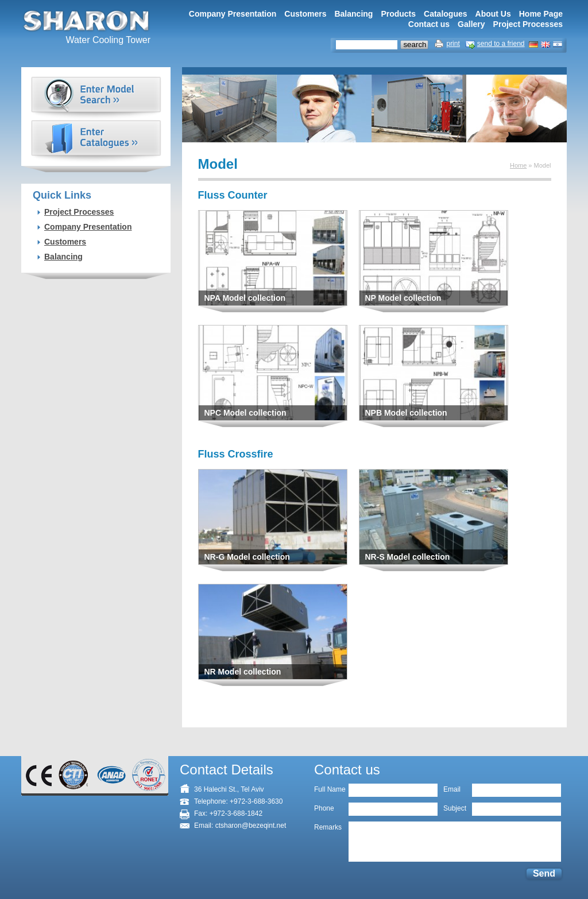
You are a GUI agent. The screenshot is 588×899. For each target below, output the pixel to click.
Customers (305, 14)
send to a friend (501, 44)
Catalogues (445, 14)
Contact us (429, 24)
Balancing (353, 14)
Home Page (541, 14)
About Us (493, 14)
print (453, 44)
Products (398, 14)
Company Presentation (233, 14)
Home (518, 165)
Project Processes (528, 24)
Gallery (471, 24)
